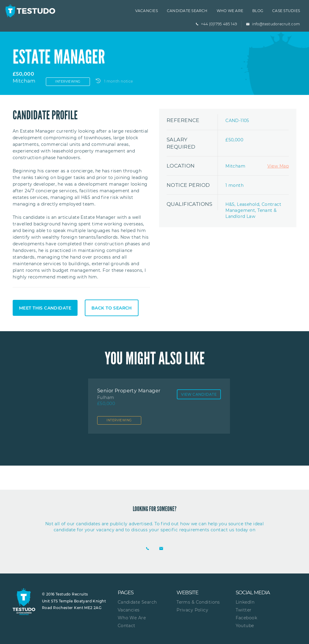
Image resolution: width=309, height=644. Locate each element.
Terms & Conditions (198, 602)
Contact (127, 626)
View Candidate (199, 394)
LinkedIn (245, 602)
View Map (278, 166)
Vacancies (147, 11)
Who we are (230, 11)
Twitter (244, 610)
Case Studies (286, 11)
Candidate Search (187, 11)
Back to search (112, 308)
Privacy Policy (192, 610)
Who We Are (132, 618)
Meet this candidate (45, 308)
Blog (258, 11)
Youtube (245, 626)
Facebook (246, 618)
